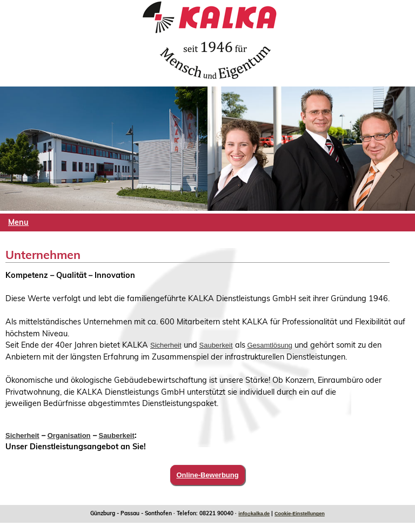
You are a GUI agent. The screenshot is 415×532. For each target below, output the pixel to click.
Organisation (69, 435)
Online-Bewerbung (207, 475)
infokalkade (254, 514)
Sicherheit (166, 345)
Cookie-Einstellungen (300, 514)
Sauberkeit (216, 345)
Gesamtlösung (270, 345)
